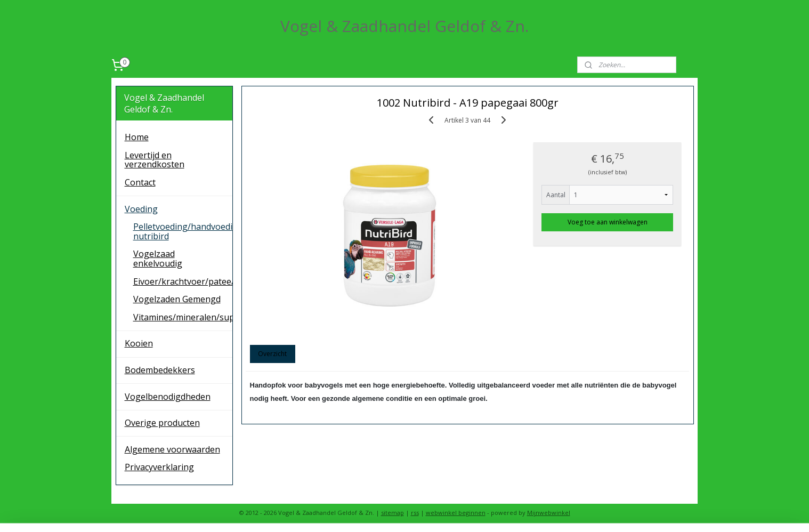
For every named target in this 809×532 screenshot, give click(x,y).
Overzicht (272, 354)
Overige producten (162, 423)
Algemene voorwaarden (172, 449)
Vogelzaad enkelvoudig (158, 259)
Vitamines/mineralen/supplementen (183, 317)
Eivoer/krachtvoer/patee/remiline (183, 281)
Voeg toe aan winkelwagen (608, 221)
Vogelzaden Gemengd (177, 299)
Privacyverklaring (159, 467)
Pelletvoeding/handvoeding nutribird (183, 231)
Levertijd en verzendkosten (155, 160)
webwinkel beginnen (456, 513)
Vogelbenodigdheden (168, 397)
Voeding (141, 209)
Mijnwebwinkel (549, 513)
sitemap (393, 513)
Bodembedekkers (160, 370)
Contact (140, 182)
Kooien (139, 343)
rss (415, 513)
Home (137, 137)
